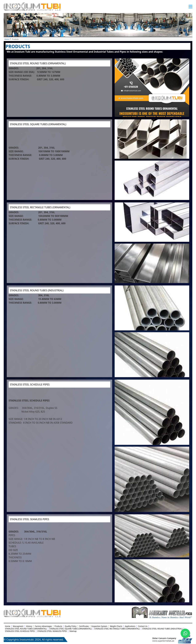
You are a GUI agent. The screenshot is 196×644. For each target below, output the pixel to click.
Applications (130, 626)
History (29, 626)
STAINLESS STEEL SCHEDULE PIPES (30, 385)
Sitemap (73, 631)
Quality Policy (71, 626)
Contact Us (143, 626)
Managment (18, 626)
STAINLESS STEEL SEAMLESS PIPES (29, 519)
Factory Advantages (43, 626)
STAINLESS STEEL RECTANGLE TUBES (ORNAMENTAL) (40, 207)
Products (58, 626)
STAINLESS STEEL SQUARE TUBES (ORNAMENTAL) (38, 124)
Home (7, 39)
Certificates (84, 626)
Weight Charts (116, 626)
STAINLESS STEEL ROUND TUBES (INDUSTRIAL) (37, 290)
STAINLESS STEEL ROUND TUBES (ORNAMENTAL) (38, 63)
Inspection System (99, 626)
